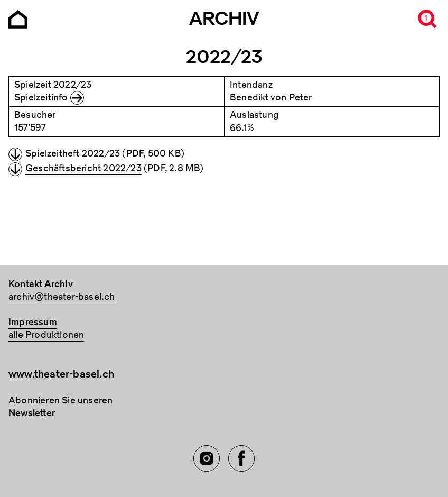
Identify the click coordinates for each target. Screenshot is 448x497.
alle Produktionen (46, 335)
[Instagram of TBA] (207, 458)
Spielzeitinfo (41, 98)
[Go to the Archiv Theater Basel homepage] (18, 18)
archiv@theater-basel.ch (62, 297)
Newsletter (32, 413)
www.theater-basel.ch (61, 374)
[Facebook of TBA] (241, 458)
